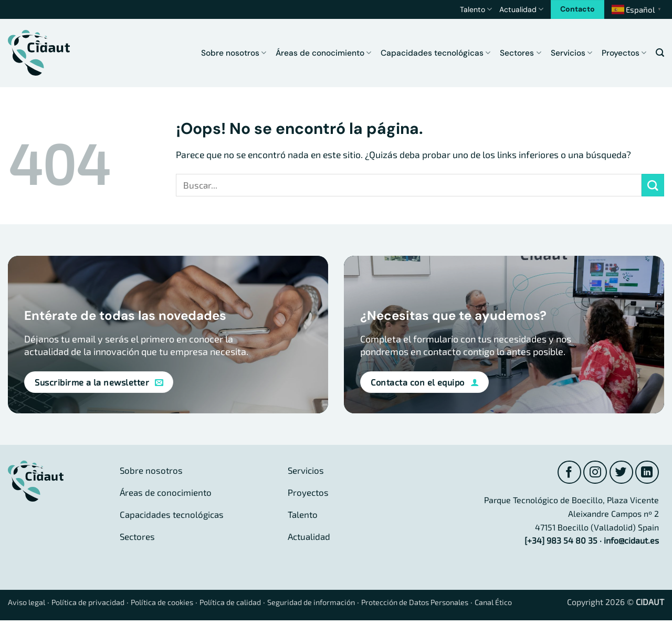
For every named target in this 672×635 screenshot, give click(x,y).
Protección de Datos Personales (462, 603)
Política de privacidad (97, 603)
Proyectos (624, 53)
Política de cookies (179, 603)
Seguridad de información (346, 603)
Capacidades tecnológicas (435, 53)
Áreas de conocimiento (323, 53)
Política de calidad (256, 603)
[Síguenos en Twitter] (620, 473)
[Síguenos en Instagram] (592, 473)
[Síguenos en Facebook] (566, 473)
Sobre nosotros (234, 53)
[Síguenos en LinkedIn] (647, 473)
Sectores (520, 53)
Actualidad (521, 9)
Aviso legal (29, 603)
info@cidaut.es (631, 542)
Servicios (571, 53)
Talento (476, 9)
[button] (660, 53)
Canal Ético (550, 603)
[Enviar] (653, 185)
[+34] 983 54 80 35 (561, 542)
